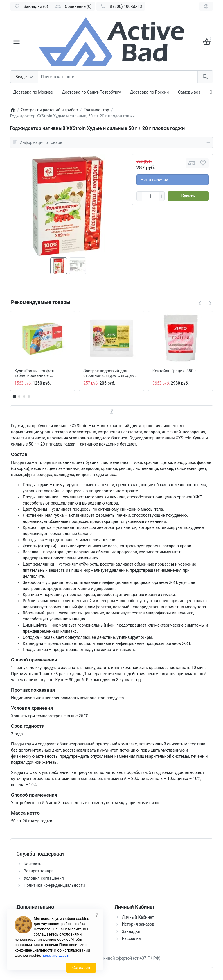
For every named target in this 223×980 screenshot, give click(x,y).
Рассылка (131, 938)
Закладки (131, 931)
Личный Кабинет (138, 917)
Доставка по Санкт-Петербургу (91, 92)
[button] (19, 396)
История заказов (138, 924)
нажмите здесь (55, 955)
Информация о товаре (112, 142)
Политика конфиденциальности (54, 885)
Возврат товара (39, 871)
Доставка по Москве (33, 92)
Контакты (33, 864)
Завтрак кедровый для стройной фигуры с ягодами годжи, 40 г (110, 373)
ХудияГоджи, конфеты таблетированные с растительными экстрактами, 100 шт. (36, 373)
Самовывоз (189, 92)
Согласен (81, 968)
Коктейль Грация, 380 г (174, 371)
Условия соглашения (44, 878)
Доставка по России (150, 92)
